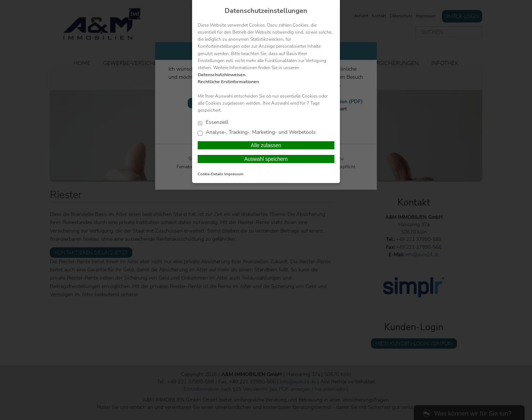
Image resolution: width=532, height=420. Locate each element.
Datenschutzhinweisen (221, 75)
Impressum (234, 174)
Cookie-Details (210, 174)
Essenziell (213, 123)
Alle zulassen (266, 145)
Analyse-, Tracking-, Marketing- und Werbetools (257, 133)
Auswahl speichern (266, 159)
